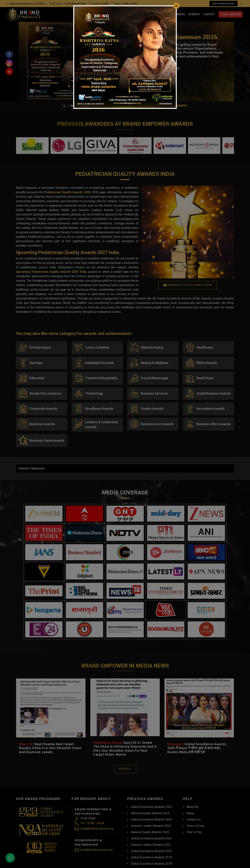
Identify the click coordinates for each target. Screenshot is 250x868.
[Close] (176, 6)
